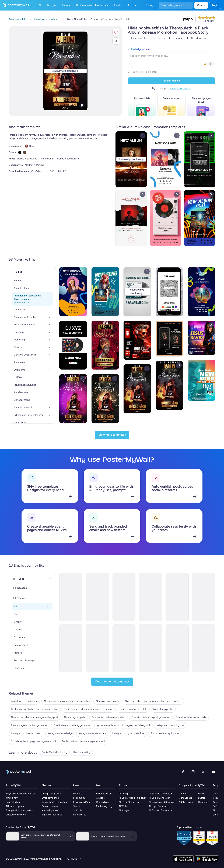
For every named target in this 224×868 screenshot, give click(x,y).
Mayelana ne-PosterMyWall (20, 794)
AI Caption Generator (160, 810)
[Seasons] (50, 588)
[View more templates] (112, 435)
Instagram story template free (128, 733)
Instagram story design (60, 733)
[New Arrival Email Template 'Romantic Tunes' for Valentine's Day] (204, 597)
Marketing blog (104, 806)
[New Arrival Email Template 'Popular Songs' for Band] (177, 597)
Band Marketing (82, 752)
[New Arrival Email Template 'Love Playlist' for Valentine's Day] (97, 597)
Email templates (50, 798)
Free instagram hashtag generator (72, 725)
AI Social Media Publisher (132, 798)
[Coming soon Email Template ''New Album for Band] (177, 648)
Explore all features (52, 815)
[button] (116, 32)
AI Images (124, 810)
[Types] (50, 579)
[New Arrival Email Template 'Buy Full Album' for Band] (124, 597)
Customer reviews (16, 815)
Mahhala (78, 794)
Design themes (50, 806)
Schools (78, 810)
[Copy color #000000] (20, 152)
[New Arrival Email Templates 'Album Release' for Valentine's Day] (71, 648)
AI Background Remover (162, 802)
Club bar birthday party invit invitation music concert (153, 701)
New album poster (163, 709)
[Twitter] (203, 772)
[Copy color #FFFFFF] (30, 152)
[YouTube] (213, 772)
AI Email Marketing (129, 802)
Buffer (202, 798)
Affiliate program (15, 806)
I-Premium (79, 798)
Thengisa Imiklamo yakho (19, 810)
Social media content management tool (83, 741)
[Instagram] (193, 772)
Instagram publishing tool (136, 725)
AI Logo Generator (159, 806)
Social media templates (54, 802)
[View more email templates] (112, 682)
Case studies (13, 802)
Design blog (103, 802)
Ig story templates (106, 725)
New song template (75, 717)
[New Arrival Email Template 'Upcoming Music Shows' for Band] (150, 648)
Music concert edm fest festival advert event (88, 709)
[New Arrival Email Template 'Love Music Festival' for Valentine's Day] (124, 648)
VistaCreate (185, 798)
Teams (77, 806)
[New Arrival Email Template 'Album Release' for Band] (150, 597)
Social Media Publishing (55, 752)
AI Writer (123, 806)
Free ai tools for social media (191, 717)
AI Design (124, 794)
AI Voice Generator (159, 798)
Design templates (51, 794)
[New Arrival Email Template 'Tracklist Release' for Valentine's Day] (97, 648)
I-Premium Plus (81, 802)
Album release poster (107, 701)
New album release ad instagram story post (35, 717)
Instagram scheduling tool (170, 725)
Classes (100, 798)
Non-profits (80, 815)
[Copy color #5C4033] (25, 152)
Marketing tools (50, 810)
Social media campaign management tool (33, 741)
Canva (182, 794)
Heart (32, 146)
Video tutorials (104, 794)
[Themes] (50, 598)
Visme (202, 794)
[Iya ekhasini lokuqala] (14, 5)
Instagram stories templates (26, 733)
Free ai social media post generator (150, 717)
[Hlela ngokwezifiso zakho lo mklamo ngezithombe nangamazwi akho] (65, 71)
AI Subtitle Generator (160, 794)
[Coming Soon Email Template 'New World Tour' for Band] (204, 648)
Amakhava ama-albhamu (24, 701)
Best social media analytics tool (108, 717)
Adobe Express (187, 802)
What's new (12, 798)
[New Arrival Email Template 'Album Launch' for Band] (71, 597)
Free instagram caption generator (29, 725)
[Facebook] (183, 772)
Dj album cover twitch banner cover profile (34, 709)
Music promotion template (133, 709)
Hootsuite (204, 802)
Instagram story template (92, 733)
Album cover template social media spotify (67, 701)
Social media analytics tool (165, 733)
